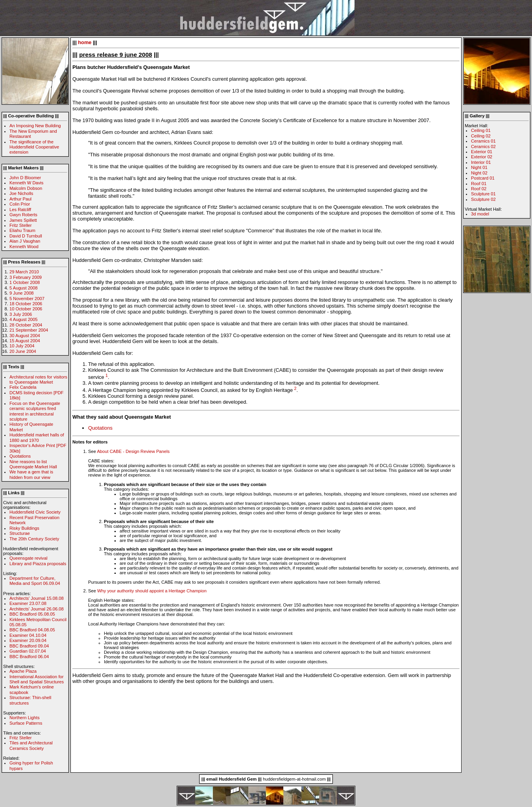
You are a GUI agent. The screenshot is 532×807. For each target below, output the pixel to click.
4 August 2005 (24, 319)
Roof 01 (479, 184)
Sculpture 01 (483, 194)
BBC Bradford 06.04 (29, 657)
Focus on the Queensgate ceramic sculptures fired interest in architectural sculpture (35, 411)
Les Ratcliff (20, 210)
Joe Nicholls (21, 193)
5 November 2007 (27, 299)
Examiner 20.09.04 (28, 640)
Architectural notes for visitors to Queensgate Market (38, 379)
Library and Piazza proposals (38, 564)
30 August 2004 (25, 336)
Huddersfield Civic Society (35, 512)
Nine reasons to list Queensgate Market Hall (33, 464)
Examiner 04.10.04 (28, 635)
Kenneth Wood (24, 247)
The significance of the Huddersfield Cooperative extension (34, 147)
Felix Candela (23, 387)
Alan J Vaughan (25, 241)
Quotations (20, 456)
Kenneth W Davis (26, 183)
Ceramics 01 (483, 141)
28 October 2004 (26, 325)
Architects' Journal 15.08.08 (37, 598)
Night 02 (479, 173)
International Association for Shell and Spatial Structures (37, 679)
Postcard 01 (483, 178)
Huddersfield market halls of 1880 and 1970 (37, 437)
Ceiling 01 (481, 130)
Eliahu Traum (22, 230)
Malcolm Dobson (26, 188)
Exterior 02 (482, 157)
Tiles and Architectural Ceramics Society (31, 745)
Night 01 (479, 167)
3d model (480, 214)
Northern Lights (25, 718)
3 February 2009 (26, 277)
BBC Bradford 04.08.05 (32, 630)
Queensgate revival (28, 558)
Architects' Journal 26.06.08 (37, 609)
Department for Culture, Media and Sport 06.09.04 (35, 581)
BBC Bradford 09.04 (29, 646)
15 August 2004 (25, 341)
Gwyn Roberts (23, 215)
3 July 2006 (21, 314)
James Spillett (23, 220)
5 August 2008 (24, 288)
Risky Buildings (24, 528)
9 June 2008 (22, 293)
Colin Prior (20, 204)
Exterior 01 (482, 152)
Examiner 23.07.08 (28, 603)
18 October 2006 (26, 304)
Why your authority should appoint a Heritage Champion (152, 591)
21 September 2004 (29, 330)
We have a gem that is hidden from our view (31, 474)
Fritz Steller (21, 225)
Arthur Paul (20, 199)
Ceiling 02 (481, 136)
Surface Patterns (26, 723)
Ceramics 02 (483, 147)
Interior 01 (481, 162)
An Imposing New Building (35, 126)
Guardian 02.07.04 (28, 651)
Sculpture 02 (483, 199)
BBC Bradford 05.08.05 (32, 614)
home (85, 42)
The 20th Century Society (34, 539)
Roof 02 (479, 189)
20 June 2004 (23, 351)
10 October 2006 (26, 309)
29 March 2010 (24, 272)
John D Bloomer (25, 178)
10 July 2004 (22, 346)
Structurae (20, 533)
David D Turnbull (26, 236)
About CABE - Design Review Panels (133, 451)
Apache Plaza (23, 671)
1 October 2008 (25, 282)
